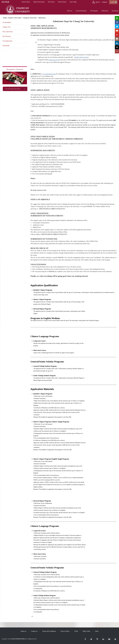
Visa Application (7, 41)
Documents (115, 11)
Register (105, 2)
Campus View (7, 27)
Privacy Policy (65, 631)
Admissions (105, 11)
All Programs (94, 11)
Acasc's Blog (73, 2)
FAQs (76, 631)
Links (97, 631)
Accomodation (7, 22)
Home (5, 18)
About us (70, 11)
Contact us (34, 631)
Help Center (86, 631)
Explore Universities (39, 2)
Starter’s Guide (26, 2)
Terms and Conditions (49, 631)
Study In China (62, 2)
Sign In (98, 2)
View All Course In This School (13, 89)
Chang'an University (30, 18)
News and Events (8, 32)
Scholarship (6, 46)
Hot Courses (51, 2)
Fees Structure (7, 36)
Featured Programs (81, 11)
